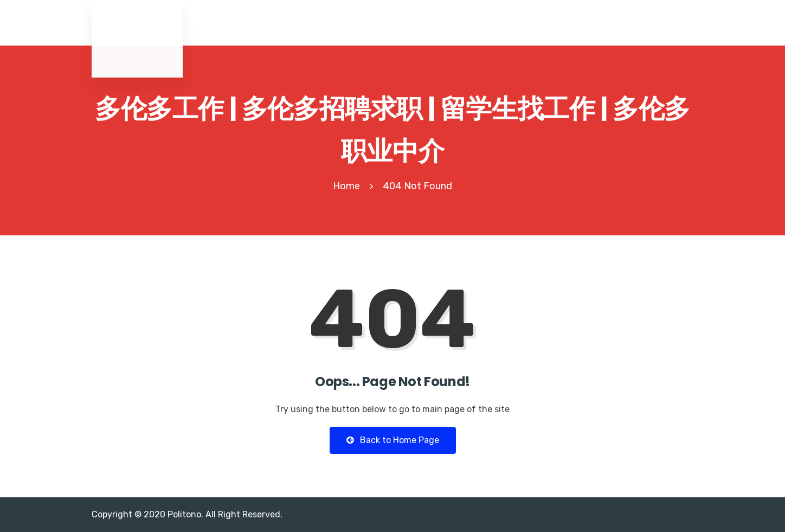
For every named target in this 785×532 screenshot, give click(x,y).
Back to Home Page (393, 440)
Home (346, 186)
